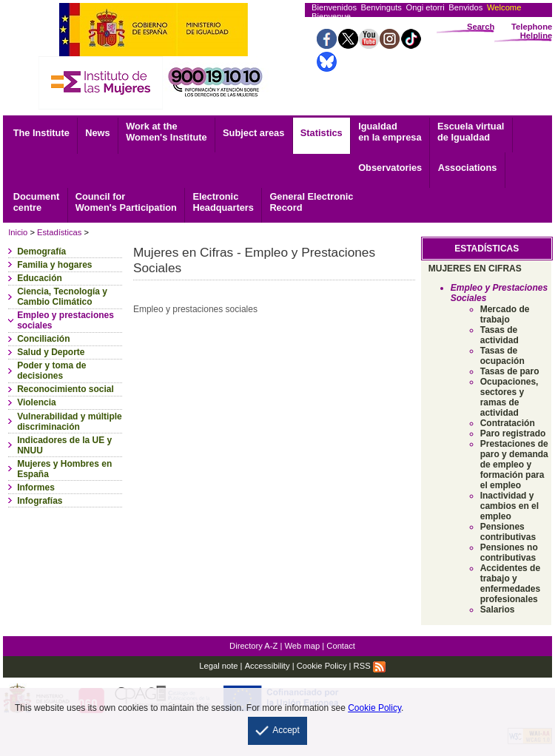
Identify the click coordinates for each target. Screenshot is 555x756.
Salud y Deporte (51, 352)
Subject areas (253, 133)
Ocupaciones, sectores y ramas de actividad (509, 397)
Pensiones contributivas (508, 532)
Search (481, 27)
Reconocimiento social (65, 389)
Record (311, 202)
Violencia (36, 402)
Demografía (41, 252)
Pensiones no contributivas (509, 553)
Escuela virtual (471, 132)
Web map (303, 646)
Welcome (504, 7)
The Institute (41, 133)
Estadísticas (59, 232)
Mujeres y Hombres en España (64, 469)
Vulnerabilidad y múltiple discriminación (70, 422)
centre (37, 202)
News (97, 133)
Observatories (390, 168)
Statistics (322, 133)
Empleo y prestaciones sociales (65, 320)
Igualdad (390, 132)
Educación (40, 278)
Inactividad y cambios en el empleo (509, 506)
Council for (126, 202)
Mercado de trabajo (505, 314)
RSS (370, 666)
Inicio (18, 232)
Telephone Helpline (532, 31)
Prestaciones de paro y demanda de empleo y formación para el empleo (514, 465)
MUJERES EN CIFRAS (475, 269)
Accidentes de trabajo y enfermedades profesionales (510, 584)
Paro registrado (513, 433)
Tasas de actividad (499, 335)
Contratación (508, 423)
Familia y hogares (54, 265)
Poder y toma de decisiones (51, 371)
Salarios (498, 610)
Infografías (40, 501)
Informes (36, 487)
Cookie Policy (322, 666)
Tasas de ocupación (502, 356)
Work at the (166, 132)
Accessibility (268, 666)
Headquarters (223, 202)
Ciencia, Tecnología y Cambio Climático (62, 297)
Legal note (218, 666)
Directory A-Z (253, 646)
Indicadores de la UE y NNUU (64, 445)
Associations (468, 168)
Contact (341, 646)
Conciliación (43, 339)
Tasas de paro (510, 371)
